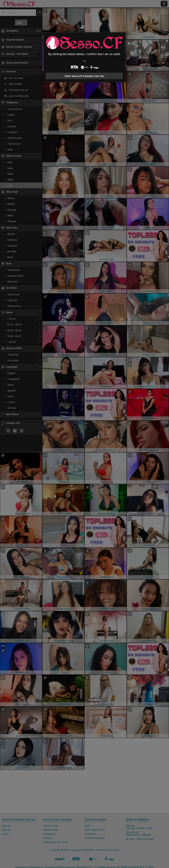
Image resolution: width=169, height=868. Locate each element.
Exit (84, 61)
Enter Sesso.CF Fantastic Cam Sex (84, 76)
